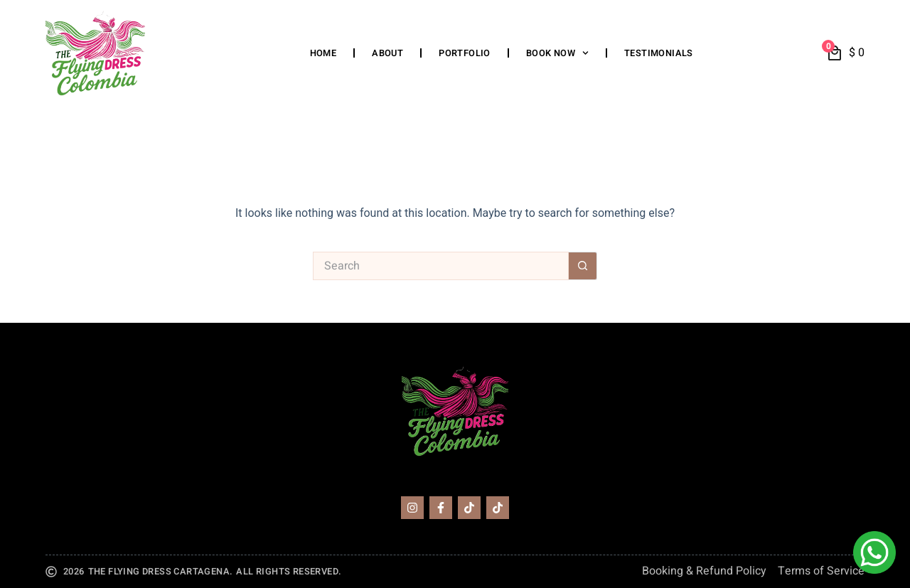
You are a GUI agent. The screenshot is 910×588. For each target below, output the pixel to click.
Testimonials (659, 53)
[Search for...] (441, 266)
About (387, 53)
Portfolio (465, 53)
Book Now (557, 53)
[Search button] (583, 266)
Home (323, 53)
